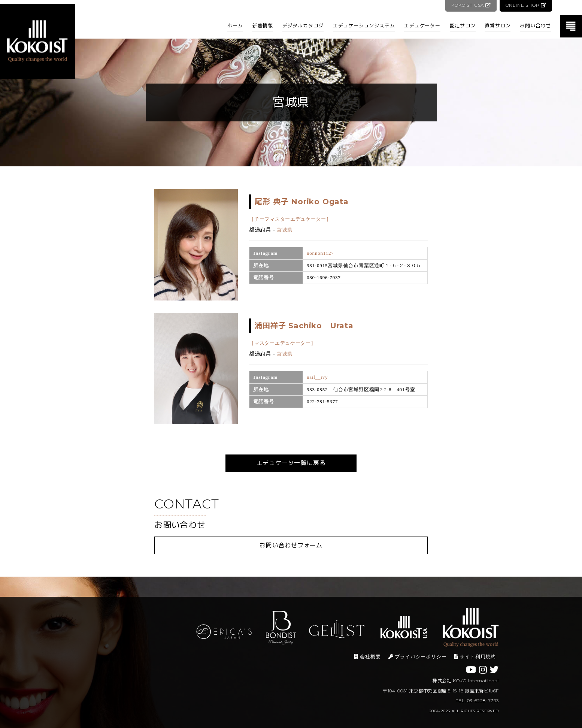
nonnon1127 (320, 253)
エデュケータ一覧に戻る (291, 463)
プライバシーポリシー (418, 657)
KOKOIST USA (470, 5)
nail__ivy (317, 377)
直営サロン (498, 25)
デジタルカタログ (303, 25)
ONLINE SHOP (526, 5)
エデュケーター (422, 25)
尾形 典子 (301, 202)
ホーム (235, 25)
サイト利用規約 (475, 657)
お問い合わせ (535, 25)
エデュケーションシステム (364, 25)
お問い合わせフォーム (291, 545)
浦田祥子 (304, 326)
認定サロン (463, 25)
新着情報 (262, 25)
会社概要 (367, 657)
